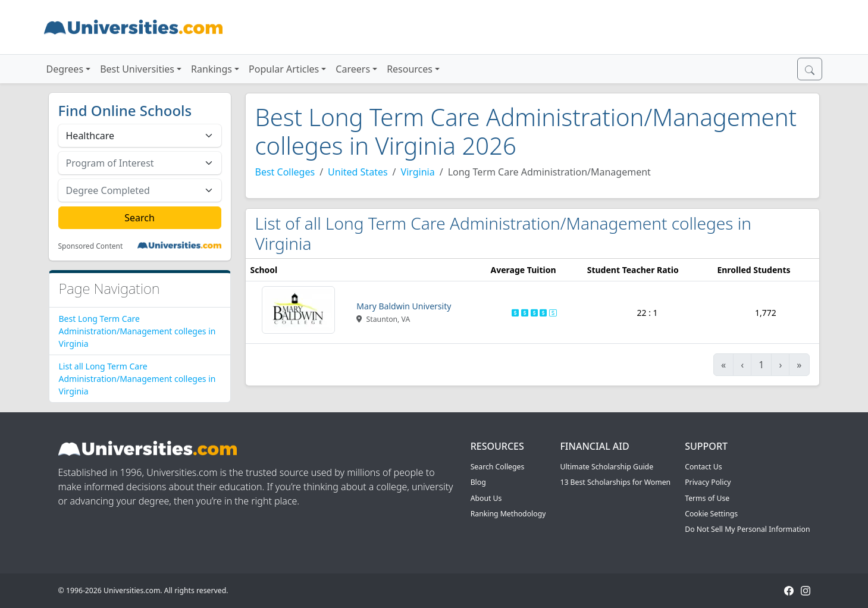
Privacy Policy (708, 482)
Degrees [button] (65, 69)
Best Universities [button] (137, 69)
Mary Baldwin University (404, 306)
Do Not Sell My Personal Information (747, 529)
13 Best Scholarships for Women (615, 482)
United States (358, 172)
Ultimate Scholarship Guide (607, 467)
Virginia (418, 172)
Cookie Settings (711, 514)
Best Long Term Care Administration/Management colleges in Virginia (137, 331)
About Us (486, 498)
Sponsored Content (91, 246)
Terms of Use (707, 498)
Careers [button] (353, 69)
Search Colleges (498, 467)
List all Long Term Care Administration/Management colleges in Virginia (137, 379)
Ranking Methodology (508, 514)
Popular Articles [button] (284, 69)
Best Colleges (285, 172)
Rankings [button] (211, 69)
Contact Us (703, 467)
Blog (478, 482)
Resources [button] (410, 69)
